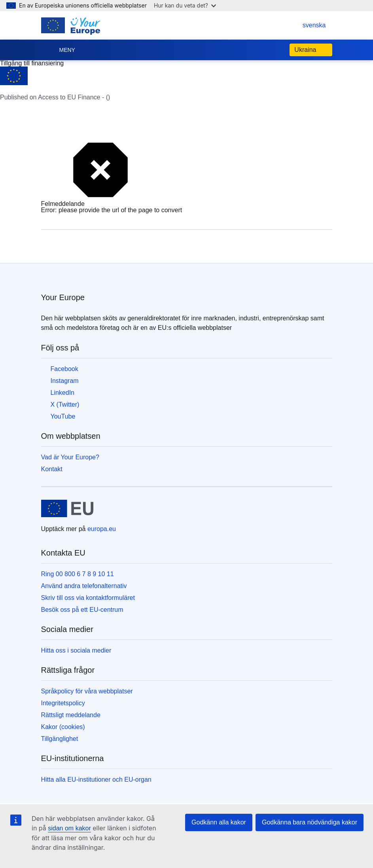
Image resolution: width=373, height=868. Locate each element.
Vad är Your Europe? (70, 457)
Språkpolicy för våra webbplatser (87, 691)
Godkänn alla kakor (219, 822)
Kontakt (52, 469)
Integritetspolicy (63, 703)
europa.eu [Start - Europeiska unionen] (102, 529)
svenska (306, 25)
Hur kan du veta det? (185, 5)
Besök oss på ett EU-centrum (82, 610)
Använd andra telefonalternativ (84, 586)
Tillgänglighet (60, 739)
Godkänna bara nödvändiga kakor (310, 822)
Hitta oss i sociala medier (76, 650)
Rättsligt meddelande (71, 715)
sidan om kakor (69, 828)
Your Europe (63, 297)
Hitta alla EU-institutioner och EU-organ (96, 779)
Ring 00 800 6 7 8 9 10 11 (78, 574)
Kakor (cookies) (63, 727)
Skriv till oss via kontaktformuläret (88, 598)
